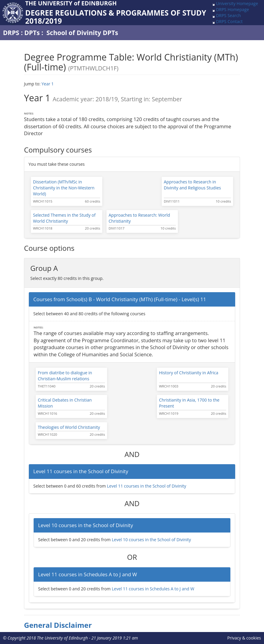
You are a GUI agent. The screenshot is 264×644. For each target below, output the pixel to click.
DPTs (32, 33)
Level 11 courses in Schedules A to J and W (153, 589)
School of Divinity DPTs (82, 33)
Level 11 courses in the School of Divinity (146, 486)
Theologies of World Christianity (69, 427)
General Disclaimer (58, 625)
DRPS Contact (229, 21)
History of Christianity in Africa (189, 373)
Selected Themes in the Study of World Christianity (64, 218)
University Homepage (237, 3)
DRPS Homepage (232, 9)
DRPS (11, 33)
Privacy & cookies (244, 638)
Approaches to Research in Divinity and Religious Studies (192, 185)
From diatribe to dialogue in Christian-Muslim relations (65, 376)
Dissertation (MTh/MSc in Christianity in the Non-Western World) (64, 188)
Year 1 (48, 84)
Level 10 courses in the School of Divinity (151, 540)
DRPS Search (228, 15)
